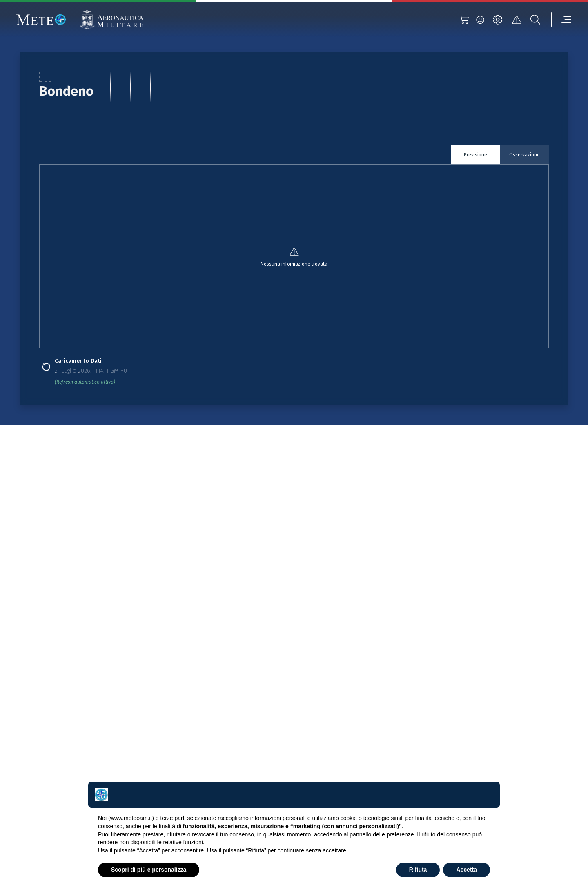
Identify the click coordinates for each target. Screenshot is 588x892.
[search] (535, 20)
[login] (480, 20)
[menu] (561, 20)
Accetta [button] (467, 870)
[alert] (517, 20)
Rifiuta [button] (418, 870)
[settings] (498, 20)
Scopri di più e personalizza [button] (149, 870)
